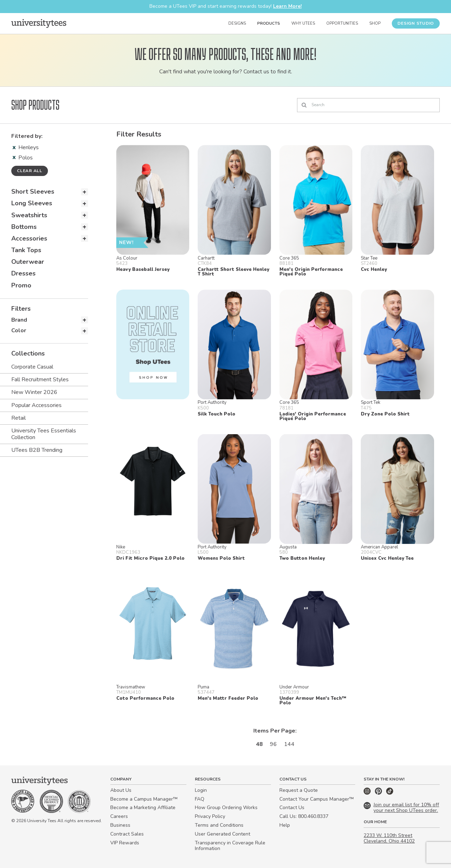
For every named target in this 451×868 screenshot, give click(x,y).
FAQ (200, 799)
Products (269, 23)
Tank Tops (26, 250)
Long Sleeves (32, 203)
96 (273, 744)
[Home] (39, 23)
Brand (19, 320)
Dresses (23, 273)
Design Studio (416, 23)
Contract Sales (127, 834)
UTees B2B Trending (37, 450)
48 (259, 744)
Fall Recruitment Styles (40, 380)
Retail (18, 418)
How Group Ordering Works (226, 808)
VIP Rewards (125, 843)
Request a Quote (299, 790)
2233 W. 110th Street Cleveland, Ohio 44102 (389, 838)
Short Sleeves (33, 192)
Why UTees (303, 23)
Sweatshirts (29, 215)
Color (19, 330)
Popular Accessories (36, 405)
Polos (23, 158)
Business (120, 825)
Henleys (26, 147)
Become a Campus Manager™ (144, 799)
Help (285, 825)
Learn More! (287, 6)
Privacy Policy (210, 816)
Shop (375, 23)
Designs (237, 23)
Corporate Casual (32, 367)
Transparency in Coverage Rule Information (230, 846)
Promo (21, 285)
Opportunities (342, 23)
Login (201, 790)
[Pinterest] (379, 793)
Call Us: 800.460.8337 (304, 816)
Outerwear (28, 262)
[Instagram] (368, 793)
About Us (121, 790)
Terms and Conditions (219, 825)
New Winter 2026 (34, 392)
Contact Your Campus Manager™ (317, 799)
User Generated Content (223, 834)
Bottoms (24, 227)
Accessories (29, 238)
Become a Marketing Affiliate (143, 808)
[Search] (368, 105)
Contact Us (292, 808)
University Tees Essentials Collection (44, 434)
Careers (119, 816)
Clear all (30, 171)
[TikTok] (390, 793)
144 (289, 744)
